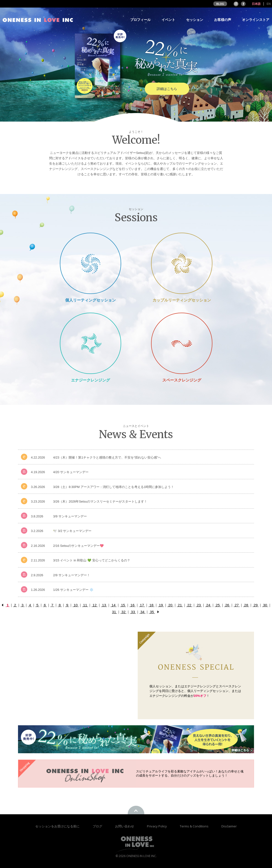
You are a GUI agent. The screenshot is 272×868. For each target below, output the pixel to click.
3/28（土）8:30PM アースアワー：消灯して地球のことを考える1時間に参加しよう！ (113, 487)
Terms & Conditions (195, 826)
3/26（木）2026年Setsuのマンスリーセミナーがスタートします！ (100, 501)
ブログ (98, 826)
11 (85, 605)
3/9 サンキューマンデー (70, 516)
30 (265, 605)
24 (208, 605)
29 (256, 605)
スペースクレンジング (182, 380)
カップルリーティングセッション (182, 300)
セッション (195, 20)
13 (104, 605)
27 (237, 605)
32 (123, 612)
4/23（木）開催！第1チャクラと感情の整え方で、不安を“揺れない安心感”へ (107, 457)
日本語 (256, 4)
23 (199, 605)
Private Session (91, 263)
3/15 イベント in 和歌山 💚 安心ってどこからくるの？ (91, 560)
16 (132, 605)
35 (152, 612)
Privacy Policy (157, 826)
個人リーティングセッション (91, 300)
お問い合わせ (125, 826)
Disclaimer (229, 826)
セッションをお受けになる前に (57, 826)
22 (189, 605)
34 (142, 612)
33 (133, 612)
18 (151, 605)
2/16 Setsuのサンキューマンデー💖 (78, 546)
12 (95, 605)
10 (76, 605)
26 (227, 605)
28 (246, 605)
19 (161, 605)
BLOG (220, 4)
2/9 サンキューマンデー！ (72, 575)
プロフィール (140, 20)
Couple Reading (182, 263)
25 (218, 605)
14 (113, 605)
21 (180, 605)
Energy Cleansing (90, 343)
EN (269, 4)
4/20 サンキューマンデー (71, 472)
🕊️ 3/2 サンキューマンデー (72, 531)
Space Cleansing (182, 343)
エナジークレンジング (91, 380)
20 (170, 605)
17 (142, 605)
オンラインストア (256, 20)
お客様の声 (223, 20)
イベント (168, 20)
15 (123, 605)
